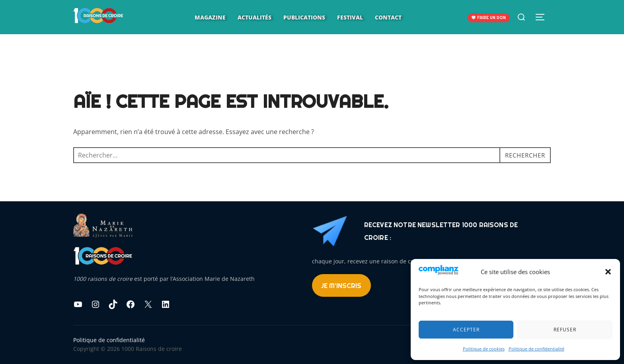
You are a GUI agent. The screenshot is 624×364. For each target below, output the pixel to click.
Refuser (565, 330)
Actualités (254, 17)
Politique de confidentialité (536, 349)
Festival (350, 17)
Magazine (210, 17)
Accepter (466, 330)
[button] (608, 272)
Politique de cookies (484, 349)
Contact (388, 17)
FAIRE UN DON (489, 18)
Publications (304, 17)
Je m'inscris (341, 286)
